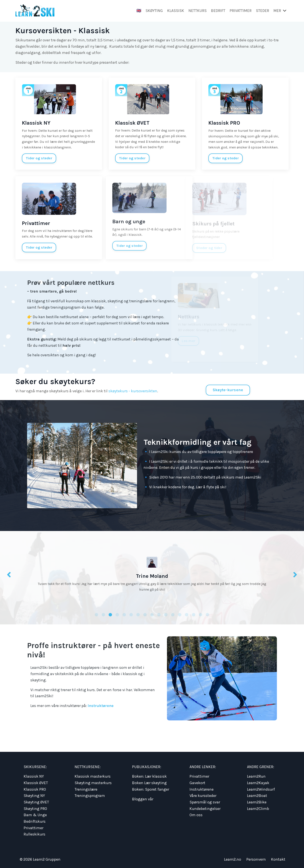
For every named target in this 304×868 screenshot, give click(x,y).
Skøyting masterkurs (93, 782)
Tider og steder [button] (39, 158)
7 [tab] (138, 614)
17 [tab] (208, 614)
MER (280, 11)
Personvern (256, 857)
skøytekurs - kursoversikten (133, 391)
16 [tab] (201, 614)
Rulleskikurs (34, 832)
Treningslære (86, 789)
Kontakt (278, 857)
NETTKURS (198, 11)
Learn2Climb (258, 808)
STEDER (262, 11)
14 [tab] (187, 614)
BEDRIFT (218, 11)
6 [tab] (131, 614)
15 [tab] (194, 614)
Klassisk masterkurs (93, 776)
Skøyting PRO (35, 808)
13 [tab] (180, 614)
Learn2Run (256, 776)
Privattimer (34, 826)
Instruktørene (101, 706)
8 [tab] (145, 614)
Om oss (196, 814)
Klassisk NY (34, 776)
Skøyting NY (34, 795)
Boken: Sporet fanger (151, 789)
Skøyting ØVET (36, 801)
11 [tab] (166, 614)
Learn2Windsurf (261, 789)
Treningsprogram (90, 795)
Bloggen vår (143, 798)
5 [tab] (124, 614)
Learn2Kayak (258, 782)
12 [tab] (173, 614)
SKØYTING (154, 11)
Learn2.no (233, 857)
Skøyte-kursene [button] (228, 390)
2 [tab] (103, 614)
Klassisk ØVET (36, 782)
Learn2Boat (257, 795)
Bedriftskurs (35, 820)
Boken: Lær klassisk (149, 776)
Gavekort (197, 782)
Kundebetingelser (205, 808)
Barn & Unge (35, 814)
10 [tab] (159, 614)
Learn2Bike (257, 801)
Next (295, 574)
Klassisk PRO (35, 789)
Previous (9, 574)
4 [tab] (117, 614)
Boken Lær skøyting (149, 782)
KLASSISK (176, 11)
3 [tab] (110, 614)
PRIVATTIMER (241, 11)
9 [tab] (152, 614)
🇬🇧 (139, 11)
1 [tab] (96, 614)
